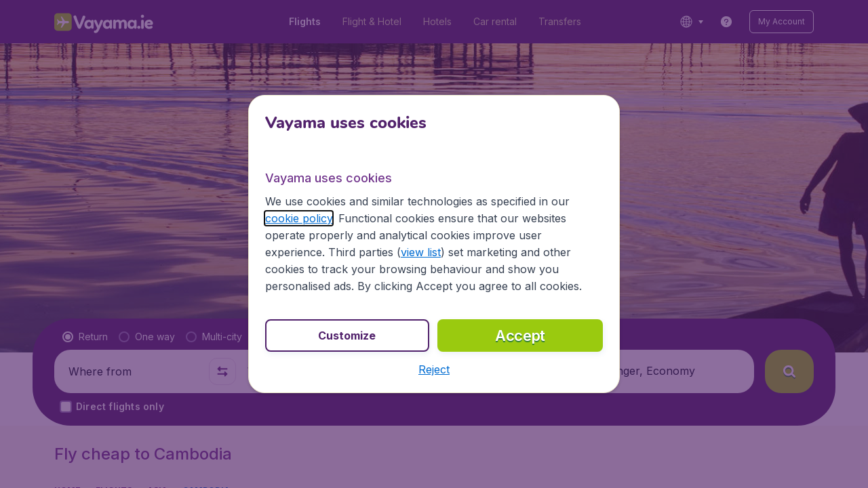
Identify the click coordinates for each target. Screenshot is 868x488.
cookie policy (299, 218)
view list (421, 252)
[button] (434, 369)
